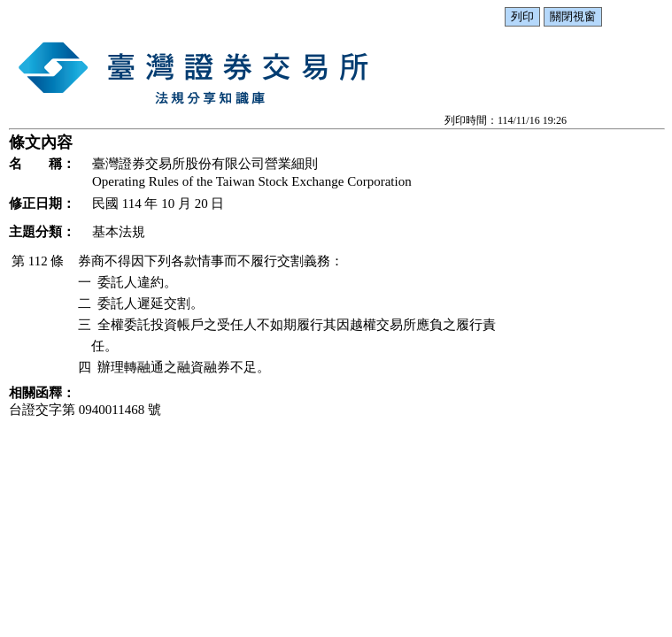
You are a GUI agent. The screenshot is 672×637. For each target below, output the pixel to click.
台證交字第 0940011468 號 (85, 410)
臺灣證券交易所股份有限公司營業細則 (205, 164)
